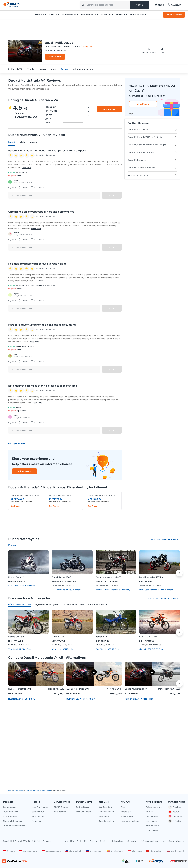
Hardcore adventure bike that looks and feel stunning (42, 325)
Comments (38, 188)
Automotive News (154, 807)
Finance (53, 15)
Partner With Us (89, 15)
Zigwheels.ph (73, 851)
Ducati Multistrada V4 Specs (152, 152)
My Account (174, 5)
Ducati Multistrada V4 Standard (25, 496)
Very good (68, 111)
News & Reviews (137, 15)
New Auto (120, 15)
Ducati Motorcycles (152, 160)
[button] (179, 573)
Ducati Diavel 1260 (61, 577)
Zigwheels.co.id (28, 851)
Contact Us (82, 841)
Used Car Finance (40, 807)
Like (12, 188)
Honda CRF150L (17, 637)
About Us (69, 841)
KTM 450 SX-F (114, 689)
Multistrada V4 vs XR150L (22, 699)
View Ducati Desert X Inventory (22, 586)
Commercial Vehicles (130, 821)
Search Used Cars (106, 812)
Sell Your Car (104, 816)
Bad (68, 123)
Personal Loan (38, 816)
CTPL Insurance (10, 816)
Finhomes (36, 821)
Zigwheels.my (115, 851)
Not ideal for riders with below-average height (37, 264)
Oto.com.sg (135, 851)
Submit (112, 195)
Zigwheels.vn (154, 851)
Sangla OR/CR (38, 812)
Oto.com (9, 851)
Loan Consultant (84, 812)
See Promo (15, 506)
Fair (68, 119)
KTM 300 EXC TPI (148, 637)
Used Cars (106, 15)
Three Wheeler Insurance (14, 826)
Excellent (68, 107)
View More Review (17, 444)
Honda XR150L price (65, 649)
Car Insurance (9, 807)
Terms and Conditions (99, 841)
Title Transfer (60, 812)
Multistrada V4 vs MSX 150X (139, 699)
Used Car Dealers (106, 821)
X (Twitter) (175, 821)
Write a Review (152, 826)
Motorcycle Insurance (83, 69)
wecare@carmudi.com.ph (174, 841)
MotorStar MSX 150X (169, 689)
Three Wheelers (128, 816)
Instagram (175, 816)
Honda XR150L (60, 637)
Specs (53, 69)
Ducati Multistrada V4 (152, 130)
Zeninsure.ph (94, 851)
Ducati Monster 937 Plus (152, 577)
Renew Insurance (174, 15)
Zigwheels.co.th (176, 851)
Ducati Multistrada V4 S (60, 496)
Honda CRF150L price (22, 649)
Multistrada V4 (15, 69)
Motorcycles (126, 812)
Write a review (109, 109)
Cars (123, 807)
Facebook (175, 807)
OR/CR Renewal (61, 807)
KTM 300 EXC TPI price (153, 649)
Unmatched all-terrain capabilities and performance (41, 212)
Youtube (174, 812)
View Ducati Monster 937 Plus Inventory (156, 590)
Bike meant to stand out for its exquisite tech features (43, 386)
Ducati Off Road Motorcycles (152, 168)
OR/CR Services (69, 15)
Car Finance (151, 821)
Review (64, 69)
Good (68, 115)
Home (10, 790)
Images (42, 69)
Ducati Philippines (31, 790)
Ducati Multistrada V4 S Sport (102, 496)
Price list (30, 69)
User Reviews (152, 830)
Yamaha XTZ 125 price (110, 649)
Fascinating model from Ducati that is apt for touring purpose (47, 151)
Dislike (23, 188)
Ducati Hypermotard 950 (109, 577)
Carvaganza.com (51, 851)
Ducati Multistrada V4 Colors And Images (152, 145)
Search (139, 5)
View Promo (55, 56)
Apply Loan (88, 46)
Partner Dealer (83, 807)
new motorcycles (19, 790)
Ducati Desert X (16, 577)
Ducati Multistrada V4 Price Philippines (152, 137)
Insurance (39, 15)
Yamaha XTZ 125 (104, 637)
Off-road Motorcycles (167, 599)
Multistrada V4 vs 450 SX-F (81, 699)
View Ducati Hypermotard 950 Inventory (113, 590)
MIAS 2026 (151, 812)
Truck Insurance (10, 812)
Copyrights (132, 841)
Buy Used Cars (105, 807)
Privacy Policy (118, 841)
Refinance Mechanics (150, 841)
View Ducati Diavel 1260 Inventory (66, 590)
